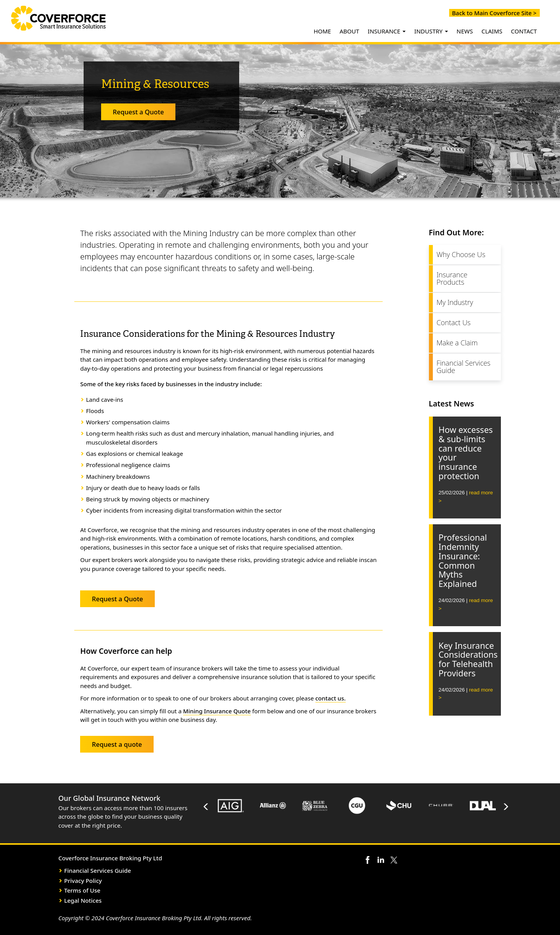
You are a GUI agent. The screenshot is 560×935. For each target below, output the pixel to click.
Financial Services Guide (464, 367)
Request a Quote (138, 112)
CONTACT (524, 31)
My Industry (455, 302)
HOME (322, 31)
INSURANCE (387, 31)
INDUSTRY (431, 31)
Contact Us (454, 322)
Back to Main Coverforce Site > (493, 13)
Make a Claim (457, 343)
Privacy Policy (83, 881)
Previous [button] (206, 807)
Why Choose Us (461, 254)
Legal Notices (83, 900)
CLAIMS (492, 31)
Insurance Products (452, 278)
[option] (231, 807)
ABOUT (349, 31)
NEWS (465, 31)
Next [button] (506, 807)
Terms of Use (82, 890)
